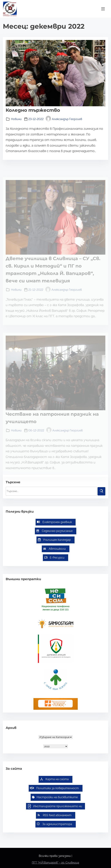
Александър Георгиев (64, 119)
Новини (16, 119)
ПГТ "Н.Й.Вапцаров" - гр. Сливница (55, 863)
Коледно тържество (33, 110)
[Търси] (101, 491)
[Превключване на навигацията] (103, 9)
